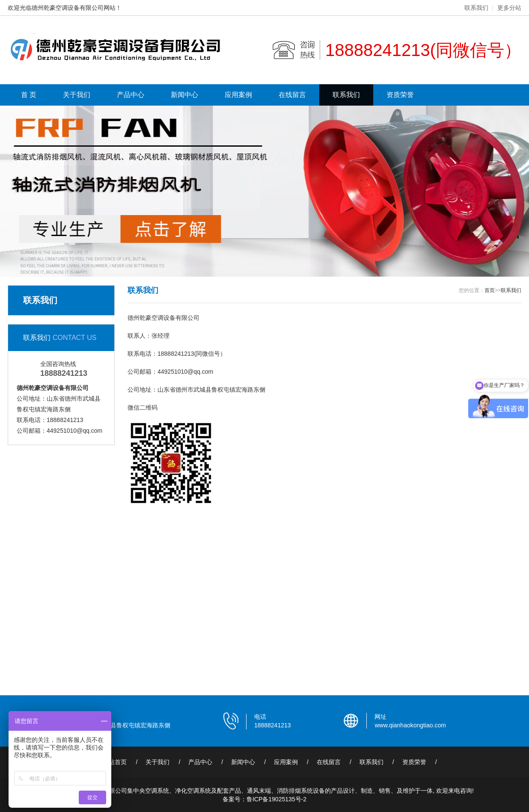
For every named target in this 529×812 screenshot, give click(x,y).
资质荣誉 (400, 95)
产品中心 (131, 95)
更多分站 (509, 8)
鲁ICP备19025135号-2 (276, 799)
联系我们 (476, 8)
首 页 (29, 95)
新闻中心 (184, 95)
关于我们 (77, 95)
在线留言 (292, 95)
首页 (490, 290)
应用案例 (238, 95)
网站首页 (115, 762)
